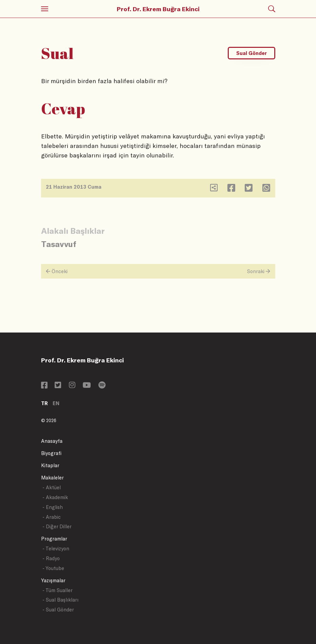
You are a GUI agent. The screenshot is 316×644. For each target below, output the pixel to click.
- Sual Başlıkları (60, 600)
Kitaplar (50, 465)
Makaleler (52, 478)
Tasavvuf (59, 244)
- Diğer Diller (57, 526)
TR (44, 403)
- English (53, 507)
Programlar (54, 539)
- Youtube (53, 568)
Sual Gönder (252, 53)
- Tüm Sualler (58, 590)
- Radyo (51, 558)
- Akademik (55, 497)
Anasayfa (52, 441)
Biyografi (51, 453)
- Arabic (52, 517)
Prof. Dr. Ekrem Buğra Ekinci (158, 9)
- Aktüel (52, 487)
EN (56, 403)
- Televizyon (56, 548)
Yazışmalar (53, 580)
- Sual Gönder (58, 610)
